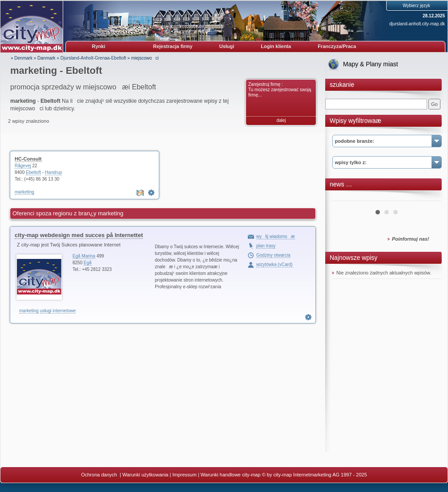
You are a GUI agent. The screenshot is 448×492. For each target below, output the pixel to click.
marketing (24, 192)
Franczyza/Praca (337, 46)
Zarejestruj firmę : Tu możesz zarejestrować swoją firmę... (280, 90)
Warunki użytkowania (145, 475)
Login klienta (276, 46)
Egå (88, 263)
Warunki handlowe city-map (231, 475)
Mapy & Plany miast (371, 64)
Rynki (99, 46)
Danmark (46, 58)
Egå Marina (84, 256)
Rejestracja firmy (173, 46)
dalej (281, 120)
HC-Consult (28, 159)
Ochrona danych (100, 475)
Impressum (184, 475)
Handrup (53, 172)
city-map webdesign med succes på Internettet (79, 235)
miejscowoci (145, 58)
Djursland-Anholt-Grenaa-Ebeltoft (93, 58)
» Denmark (22, 58)
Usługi (227, 46)
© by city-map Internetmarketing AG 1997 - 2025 (315, 475)
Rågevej (23, 166)
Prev (343, 198)
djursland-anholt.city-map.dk (417, 24)
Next (429, 198)
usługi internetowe (58, 311)
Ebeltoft (33, 172)
